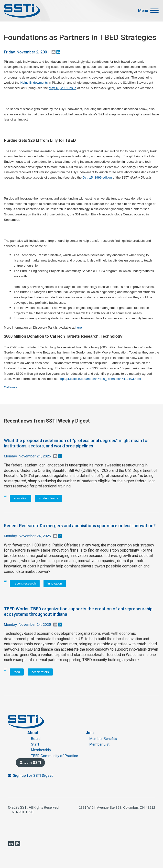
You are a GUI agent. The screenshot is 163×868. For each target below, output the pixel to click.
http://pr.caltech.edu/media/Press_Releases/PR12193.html (100, 379)
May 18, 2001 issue (63, 88)
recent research (25, 583)
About (33, 733)
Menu (143, 11)
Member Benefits (103, 739)
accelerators (40, 672)
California (11, 387)
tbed (17, 672)
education (21, 498)
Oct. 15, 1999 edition (97, 177)
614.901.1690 (22, 812)
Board (36, 739)
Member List (99, 744)
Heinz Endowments (34, 83)
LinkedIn (11, 844)
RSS (18, 844)
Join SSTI (33, 763)
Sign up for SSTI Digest (33, 776)
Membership (41, 750)
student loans (49, 498)
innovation (55, 583)
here (79, 328)
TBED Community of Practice (54, 756)
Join (90, 733)
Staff (35, 744)
